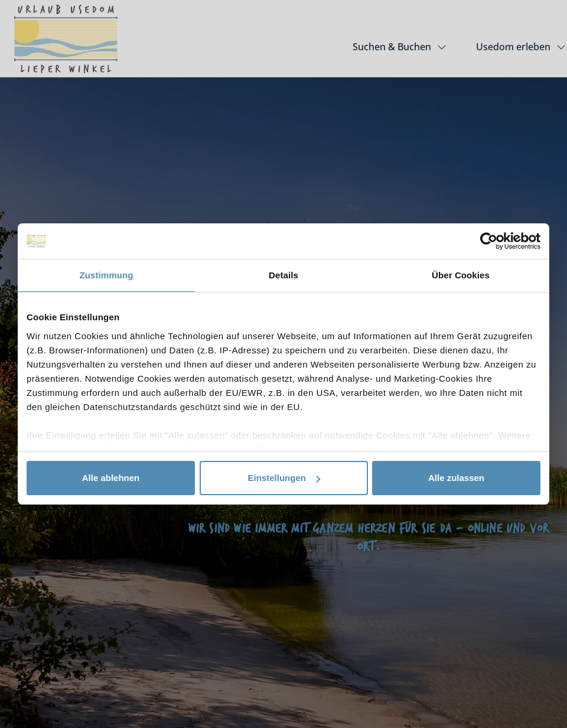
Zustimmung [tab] (107, 275)
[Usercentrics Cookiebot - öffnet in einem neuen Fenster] (489, 241)
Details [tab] (283, 275)
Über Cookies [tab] (461, 275)
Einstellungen (284, 478)
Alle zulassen (456, 478)
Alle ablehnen (111, 478)
